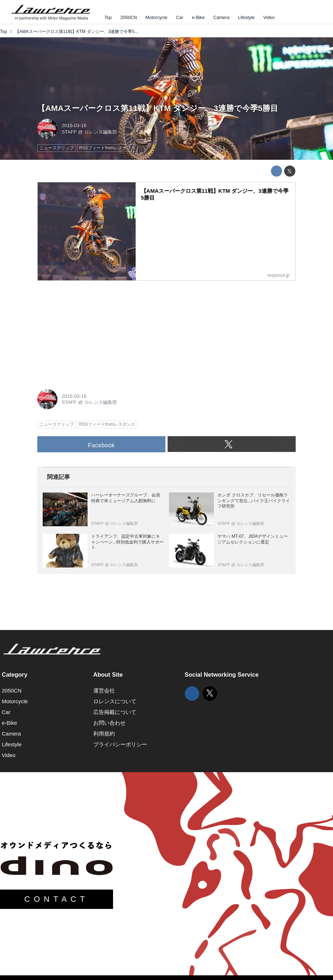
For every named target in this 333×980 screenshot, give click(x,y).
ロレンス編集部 (101, 132)
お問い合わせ (109, 723)
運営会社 (104, 690)
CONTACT (57, 899)
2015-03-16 (74, 125)
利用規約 (104, 734)
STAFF (69, 132)
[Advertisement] (91, 331)
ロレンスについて (115, 701)
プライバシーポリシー (120, 744)
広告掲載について (115, 712)
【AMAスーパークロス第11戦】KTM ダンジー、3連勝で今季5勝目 (158, 108)
